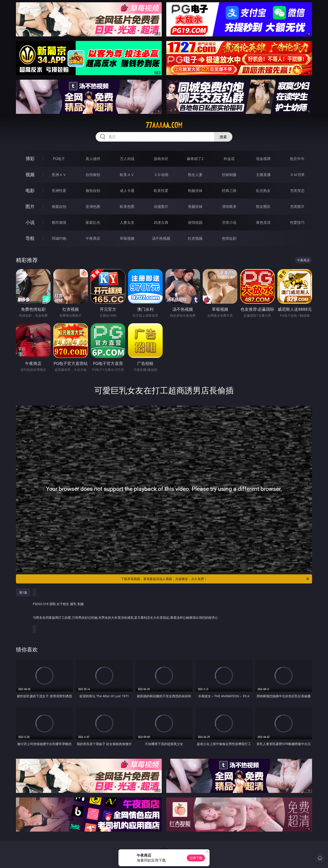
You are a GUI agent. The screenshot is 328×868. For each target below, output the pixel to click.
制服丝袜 (195, 191)
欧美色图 (127, 206)
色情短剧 (229, 238)
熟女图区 (263, 206)
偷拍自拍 (93, 191)
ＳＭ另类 (297, 175)
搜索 (223, 137)
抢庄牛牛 (297, 159)
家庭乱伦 (93, 222)
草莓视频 (127, 238)
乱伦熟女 (263, 191)
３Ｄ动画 (161, 175)
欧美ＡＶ (127, 175)
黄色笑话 (263, 222)
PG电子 (59, 159)
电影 (30, 190)
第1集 (23, 592)
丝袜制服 (229, 175)
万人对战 (127, 159)
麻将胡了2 (195, 159)
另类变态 (297, 191)
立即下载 (196, 858)
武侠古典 (161, 222)
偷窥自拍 (59, 206)
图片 (30, 206)
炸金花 (229, 159)
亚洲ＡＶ (59, 175)
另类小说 (229, 222)
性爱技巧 (297, 222)
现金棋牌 (263, 159)
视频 (30, 174)
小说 (30, 222)
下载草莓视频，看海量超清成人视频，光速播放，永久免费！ (215, 579)
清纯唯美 (229, 206)
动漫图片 (161, 206)
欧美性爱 (161, 191)
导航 (30, 238)
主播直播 (263, 175)
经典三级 (229, 191)
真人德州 (93, 159)
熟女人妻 (195, 175)
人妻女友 (127, 222)
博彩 (30, 159)
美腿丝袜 (195, 206)
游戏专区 (161, 159)
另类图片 (297, 206)
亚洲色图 (93, 206)
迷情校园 (195, 222)
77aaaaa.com (164, 125)
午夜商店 (93, 238)
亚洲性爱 (59, 191)
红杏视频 (195, 238)
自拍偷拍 (93, 175)
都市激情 (59, 222)
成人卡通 (127, 191)
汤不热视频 (161, 238)
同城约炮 (59, 238)
